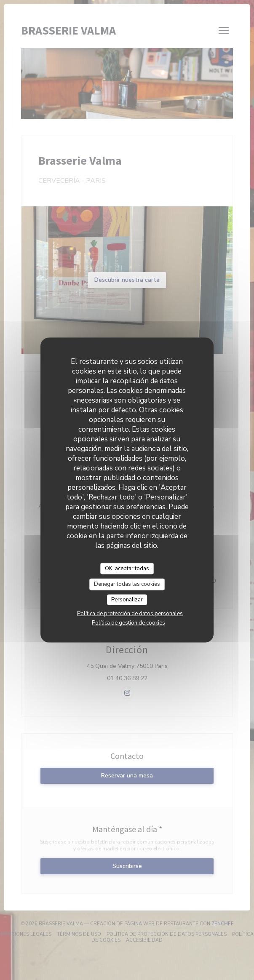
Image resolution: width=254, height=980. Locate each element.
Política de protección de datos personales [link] (130, 614)
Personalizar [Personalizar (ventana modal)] (127, 599)
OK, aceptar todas (127, 568)
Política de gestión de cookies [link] (128, 623)
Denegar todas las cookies (127, 584)
